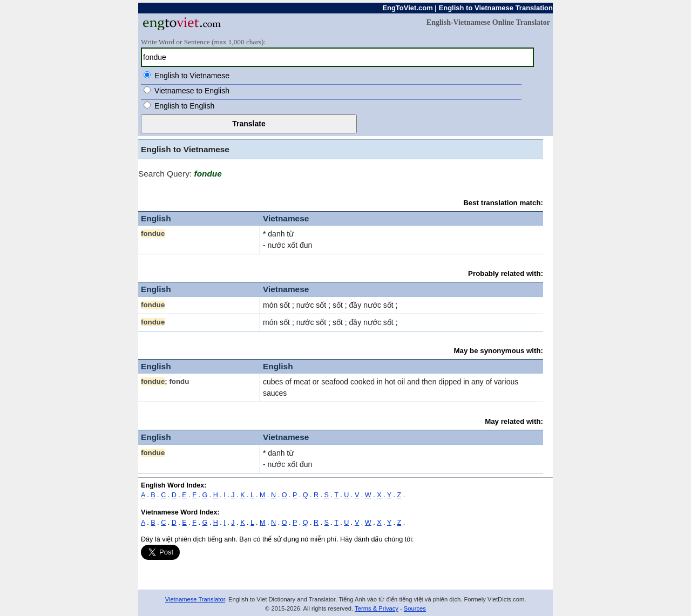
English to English (184, 106)
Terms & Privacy (377, 608)
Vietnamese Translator (195, 599)
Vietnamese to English (192, 91)
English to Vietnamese (192, 76)
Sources (415, 608)
